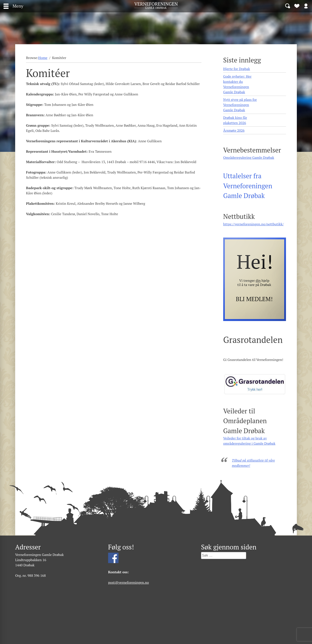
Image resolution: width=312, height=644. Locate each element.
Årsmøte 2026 (234, 130)
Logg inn (306, 6)
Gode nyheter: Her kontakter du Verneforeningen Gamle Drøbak (237, 84)
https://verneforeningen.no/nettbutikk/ (253, 224)
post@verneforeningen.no (128, 582)
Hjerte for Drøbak (237, 69)
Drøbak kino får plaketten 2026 (235, 120)
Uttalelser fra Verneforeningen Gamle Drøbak (248, 186)
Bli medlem (297, 6)
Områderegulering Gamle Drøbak (249, 157)
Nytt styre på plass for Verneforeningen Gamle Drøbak (240, 105)
